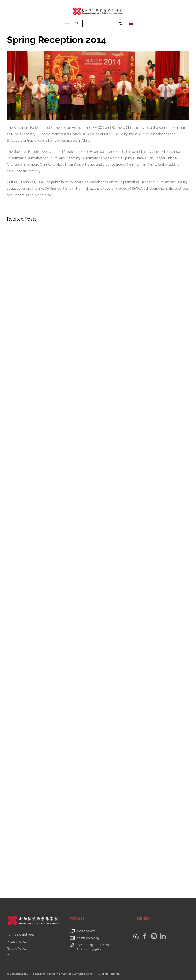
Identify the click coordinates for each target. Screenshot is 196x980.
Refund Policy (17, 948)
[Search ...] (100, 24)
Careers (12, 955)
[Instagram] (154, 936)
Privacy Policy (17, 942)
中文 (67, 23)
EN (76, 23)
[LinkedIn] (163, 936)
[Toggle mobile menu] (131, 23)
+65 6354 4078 (87, 931)
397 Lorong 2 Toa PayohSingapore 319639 (94, 947)
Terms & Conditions (21, 935)
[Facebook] (145, 936)
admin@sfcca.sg (88, 938)
